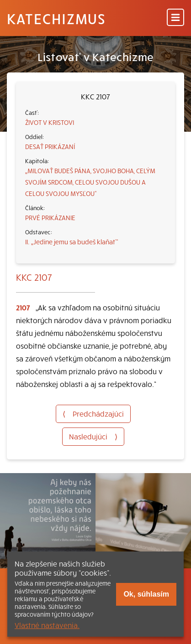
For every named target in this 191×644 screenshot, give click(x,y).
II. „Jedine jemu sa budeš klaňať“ (72, 242)
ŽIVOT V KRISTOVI (50, 122)
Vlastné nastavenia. (47, 625)
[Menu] (175, 18)
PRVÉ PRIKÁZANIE (50, 217)
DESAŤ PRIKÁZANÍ (50, 146)
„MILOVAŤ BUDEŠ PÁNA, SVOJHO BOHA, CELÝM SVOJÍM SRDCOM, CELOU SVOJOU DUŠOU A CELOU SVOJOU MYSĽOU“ (90, 182)
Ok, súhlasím (146, 594)
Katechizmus (56, 18)
